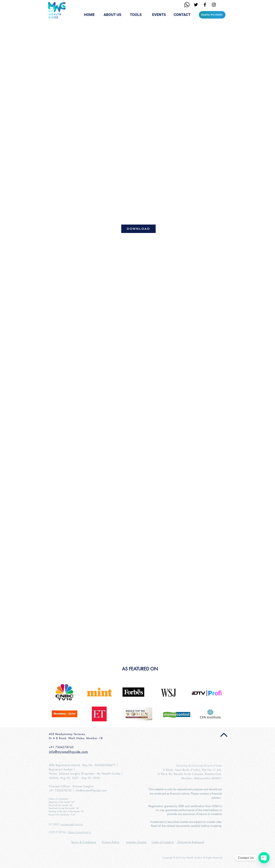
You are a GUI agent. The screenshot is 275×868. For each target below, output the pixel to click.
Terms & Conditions (84, 842)
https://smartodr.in (79, 832)
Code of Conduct (163, 842)
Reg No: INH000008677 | (100, 765)
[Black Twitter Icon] (196, 5)
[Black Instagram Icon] (214, 5)
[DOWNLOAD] (138, 229)
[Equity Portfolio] (212, 15)
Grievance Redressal (190, 842)
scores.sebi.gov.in (72, 824)
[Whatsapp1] (187, 5)
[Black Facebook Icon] (205, 5)
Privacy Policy (111, 842)
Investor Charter (136, 842)
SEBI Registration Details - (66, 765)
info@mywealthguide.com (91, 790)
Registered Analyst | (62, 769)
